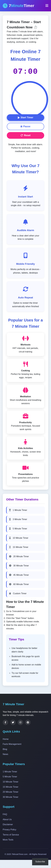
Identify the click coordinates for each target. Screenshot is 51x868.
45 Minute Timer (19, 575)
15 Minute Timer (19, 547)
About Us (7, 819)
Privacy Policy (10, 830)
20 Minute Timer (19, 556)
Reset (26, 135)
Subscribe (40, 862)
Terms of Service (11, 835)
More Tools (8, 840)
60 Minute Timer (19, 584)
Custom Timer (18, 593)
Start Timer (25, 118)
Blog (5, 749)
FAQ (5, 814)
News (5, 754)
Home (6, 739)
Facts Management (12, 744)
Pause (26, 126)
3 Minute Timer (18, 519)
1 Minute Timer (18, 510)
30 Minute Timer (19, 566)
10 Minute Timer (19, 538)
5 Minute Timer (18, 529)
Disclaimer (8, 824)
